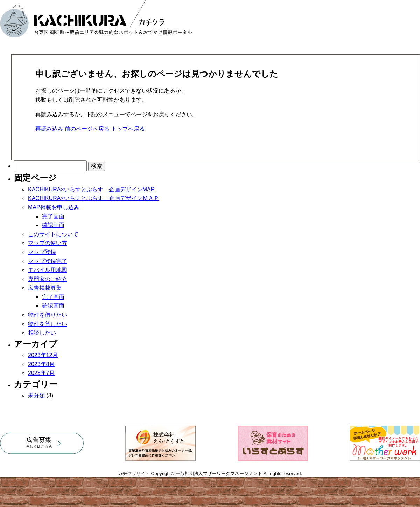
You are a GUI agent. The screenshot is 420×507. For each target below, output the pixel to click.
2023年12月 (43, 355)
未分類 (36, 395)
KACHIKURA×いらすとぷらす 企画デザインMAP (91, 189)
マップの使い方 (48, 243)
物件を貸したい (48, 324)
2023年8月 (41, 364)
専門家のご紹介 (48, 279)
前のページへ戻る (87, 129)
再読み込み (49, 129)
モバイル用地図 (48, 270)
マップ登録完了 (48, 261)
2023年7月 (41, 373)
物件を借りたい (48, 315)
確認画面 (53, 225)
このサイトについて (53, 234)
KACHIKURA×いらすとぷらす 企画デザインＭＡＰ (94, 198)
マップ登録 (42, 252)
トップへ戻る (128, 129)
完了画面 (53, 216)
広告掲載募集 (45, 288)
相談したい (42, 333)
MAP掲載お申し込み (54, 207)
